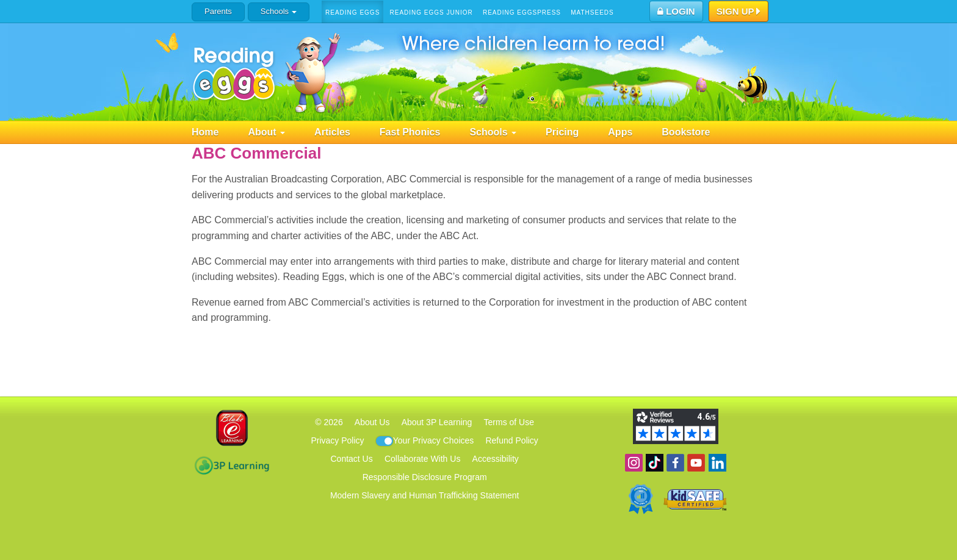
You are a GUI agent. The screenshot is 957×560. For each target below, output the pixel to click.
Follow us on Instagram (634, 463)
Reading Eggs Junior (431, 13)
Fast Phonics (410, 132)
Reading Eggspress (522, 13)
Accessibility (496, 459)
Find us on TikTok (655, 463)
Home (205, 132)
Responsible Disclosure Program (425, 477)
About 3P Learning (437, 422)
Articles (332, 132)
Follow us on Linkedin (717, 463)
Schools (279, 11)
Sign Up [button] (739, 12)
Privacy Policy (337, 440)
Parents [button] (218, 11)
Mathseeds (592, 13)
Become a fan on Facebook (675, 463)
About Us (372, 422)
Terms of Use (509, 422)
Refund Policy (511, 440)
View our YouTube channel (696, 463)
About (266, 132)
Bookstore (686, 132)
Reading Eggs (352, 13)
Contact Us (351, 459)
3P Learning (232, 465)
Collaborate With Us (423, 459)
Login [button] (676, 11)
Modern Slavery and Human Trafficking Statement (424, 495)
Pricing (562, 132)
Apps (620, 132)
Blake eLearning (232, 428)
